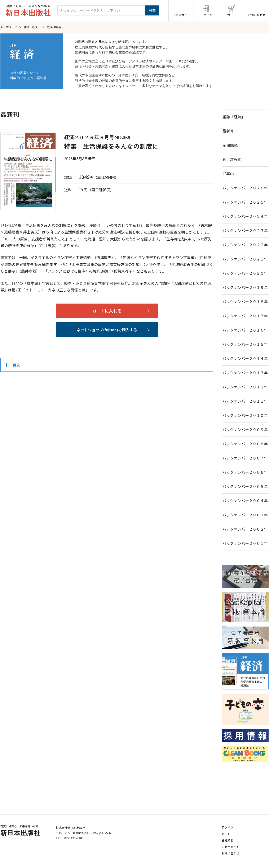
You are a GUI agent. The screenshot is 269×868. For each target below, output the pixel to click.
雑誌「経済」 (32, 27)
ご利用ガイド (230, 847)
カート (226, 834)
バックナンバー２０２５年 (245, 202)
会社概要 (228, 840)
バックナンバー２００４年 (245, 500)
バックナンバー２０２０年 (245, 273)
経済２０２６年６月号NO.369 (97, 137)
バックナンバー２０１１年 (245, 401)
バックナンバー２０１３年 (245, 373)
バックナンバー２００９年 (245, 429)
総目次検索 (232, 159)
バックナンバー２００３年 (245, 515)
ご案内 (228, 174)
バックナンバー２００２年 (245, 529)
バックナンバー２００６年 (245, 472)
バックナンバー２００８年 (245, 444)
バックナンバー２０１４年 (245, 358)
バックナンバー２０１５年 (245, 344)
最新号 (228, 131)
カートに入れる (107, 311)
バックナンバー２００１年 (245, 543)
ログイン (228, 827)
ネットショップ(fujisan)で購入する (107, 330)
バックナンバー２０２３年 (245, 230)
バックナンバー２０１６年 (245, 330)
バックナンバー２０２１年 (245, 259)
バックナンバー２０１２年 (245, 387)
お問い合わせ (230, 853)
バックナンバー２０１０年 (245, 415)
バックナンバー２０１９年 (245, 287)
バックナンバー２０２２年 (245, 245)
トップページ (9, 27)
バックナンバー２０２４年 (245, 216)
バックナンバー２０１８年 (245, 301)
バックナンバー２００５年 (245, 486)
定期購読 (230, 145)
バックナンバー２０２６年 (245, 188)
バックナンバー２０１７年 (245, 316)
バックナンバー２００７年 (245, 458)
